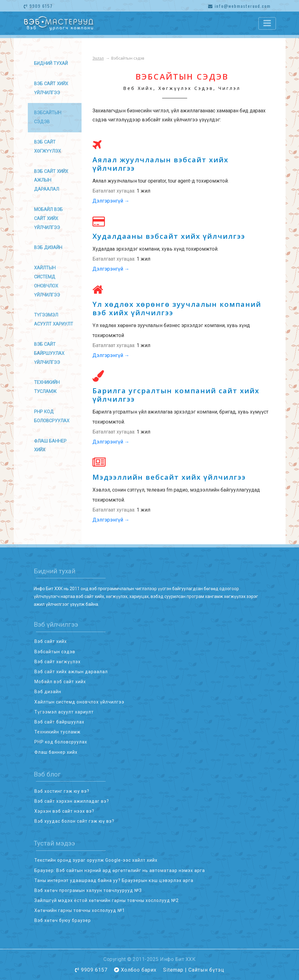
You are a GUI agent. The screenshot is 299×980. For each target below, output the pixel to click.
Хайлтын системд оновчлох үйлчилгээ (79, 702)
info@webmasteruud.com (239, 6)
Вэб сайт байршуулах (59, 722)
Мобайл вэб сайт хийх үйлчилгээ (48, 219)
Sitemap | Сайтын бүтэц (194, 970)
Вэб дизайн (48, 248)
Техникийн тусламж (57, 732)
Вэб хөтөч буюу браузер (63, 920)
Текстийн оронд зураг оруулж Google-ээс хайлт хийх (96, 860)
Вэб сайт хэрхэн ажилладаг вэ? (72, 801)
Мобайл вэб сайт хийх (60, 682)
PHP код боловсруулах (61, 742)
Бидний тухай (51, 64)
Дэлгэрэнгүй (111, 201)
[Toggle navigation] (267, 23)
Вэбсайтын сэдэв (55, 652)
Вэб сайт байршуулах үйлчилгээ (49, 353)
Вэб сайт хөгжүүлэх (57, 662)
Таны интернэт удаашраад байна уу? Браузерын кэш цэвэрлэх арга (114, 880)
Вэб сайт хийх (51, 641)
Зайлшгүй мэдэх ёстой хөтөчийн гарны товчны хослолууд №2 (107, 900)
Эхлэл (98, 58)
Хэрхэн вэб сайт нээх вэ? (64, 811)
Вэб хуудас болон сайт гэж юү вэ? (74, 821)
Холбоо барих (139, 970)
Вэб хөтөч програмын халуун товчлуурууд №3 (88, 890)
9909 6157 (38, 6)
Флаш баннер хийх (56, 752)
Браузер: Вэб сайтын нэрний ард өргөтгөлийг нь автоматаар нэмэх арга (120, 870)
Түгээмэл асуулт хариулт (64, 712)
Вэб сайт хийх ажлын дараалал (51, 181)
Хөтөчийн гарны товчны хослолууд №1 (80, 910)
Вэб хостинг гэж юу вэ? (62, 791)
